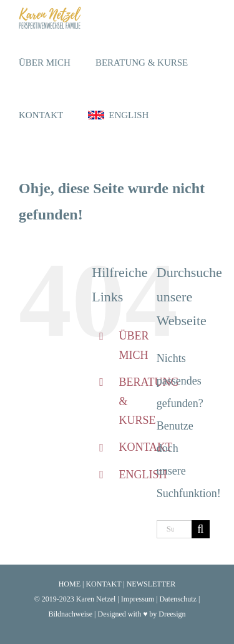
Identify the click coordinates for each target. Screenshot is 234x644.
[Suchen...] (174, 529)
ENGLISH (143, 475)
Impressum (138, 599)
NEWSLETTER (151, 584)
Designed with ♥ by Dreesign (141, 614)
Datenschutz (178, 599)
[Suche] (201, 529)
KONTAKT (145, 447)
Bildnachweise (70, 614)
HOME (70, 584)
